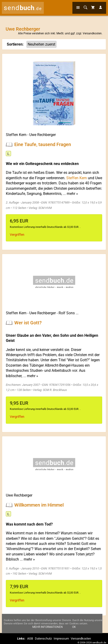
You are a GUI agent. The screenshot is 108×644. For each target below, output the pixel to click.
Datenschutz (43, 639)
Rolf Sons (67, 313)
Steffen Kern (16, 135)
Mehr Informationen (48, 629)
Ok (74, 629)
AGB (30, 639)
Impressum (61, 639)
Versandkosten (92, 33)
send (23, 8)
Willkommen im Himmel (39, 505)
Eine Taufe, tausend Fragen (43, 144)
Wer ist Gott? (28, 323)
